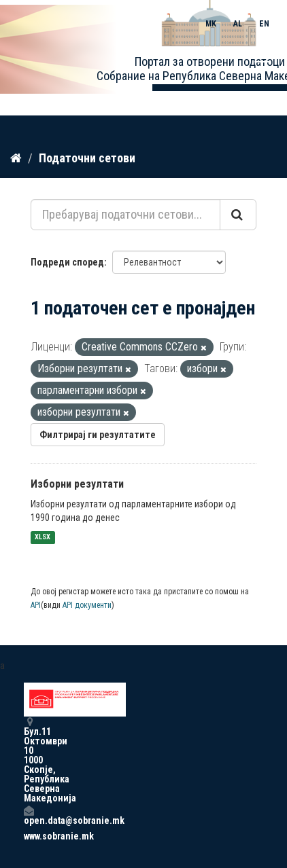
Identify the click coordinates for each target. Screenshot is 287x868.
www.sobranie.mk (29, 836)
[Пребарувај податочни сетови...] (125, 215)
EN (264, 24)
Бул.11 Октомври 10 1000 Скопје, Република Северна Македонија (29, 760)
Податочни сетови (87, 158)
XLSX (43, 538)
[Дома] (16, 158)
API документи (87, 605)
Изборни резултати (77, 484)
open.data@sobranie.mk (29, 815)
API (36, 605)
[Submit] (238, 215)
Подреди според (67, 262)
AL (238, 24)
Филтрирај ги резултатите (98, 435)
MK (211, 24)
